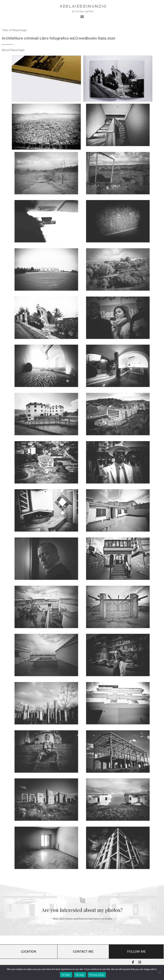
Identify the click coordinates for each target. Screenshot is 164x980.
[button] (82, 17)
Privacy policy (97, 975)
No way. (80, 975)
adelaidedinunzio (83, 6)
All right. (66, 975)
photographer (83, 11)
